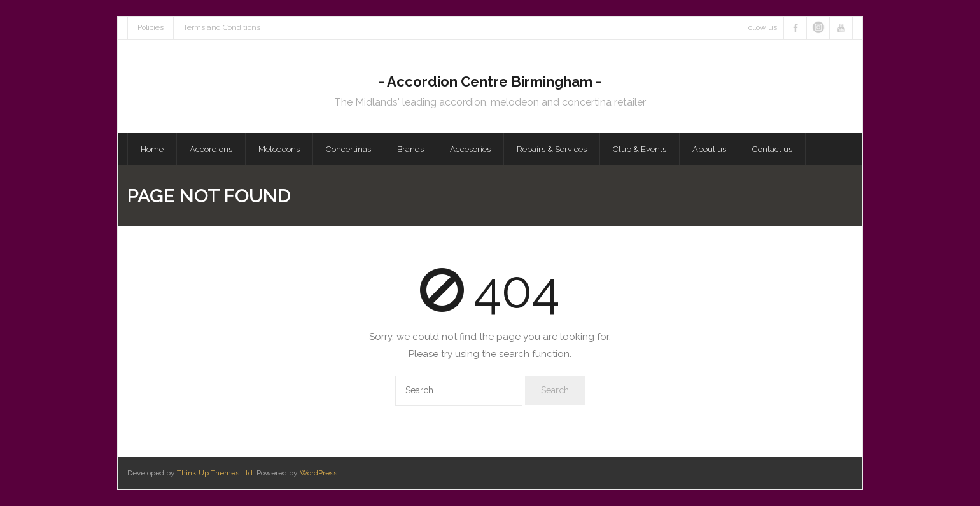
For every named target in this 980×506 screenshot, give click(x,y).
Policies (150, 27)
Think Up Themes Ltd (215, 473)
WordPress (318, 473)
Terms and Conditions (222, 27)
